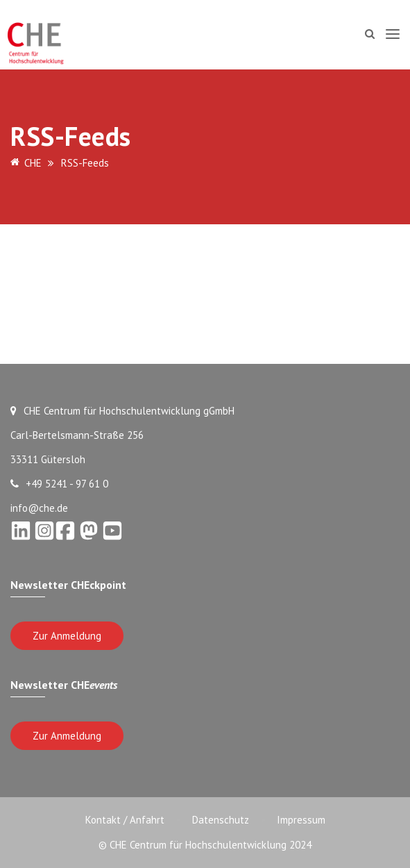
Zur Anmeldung (67, 636)
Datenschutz (221, 820)
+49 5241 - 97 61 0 (59, 484)
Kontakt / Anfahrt (125, 820)
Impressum (301, 820)
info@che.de (39, 508)
